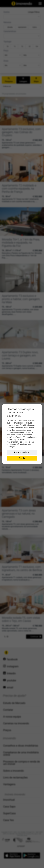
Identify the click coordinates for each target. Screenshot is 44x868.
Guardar (22, 458)
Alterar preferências (22, 452)
